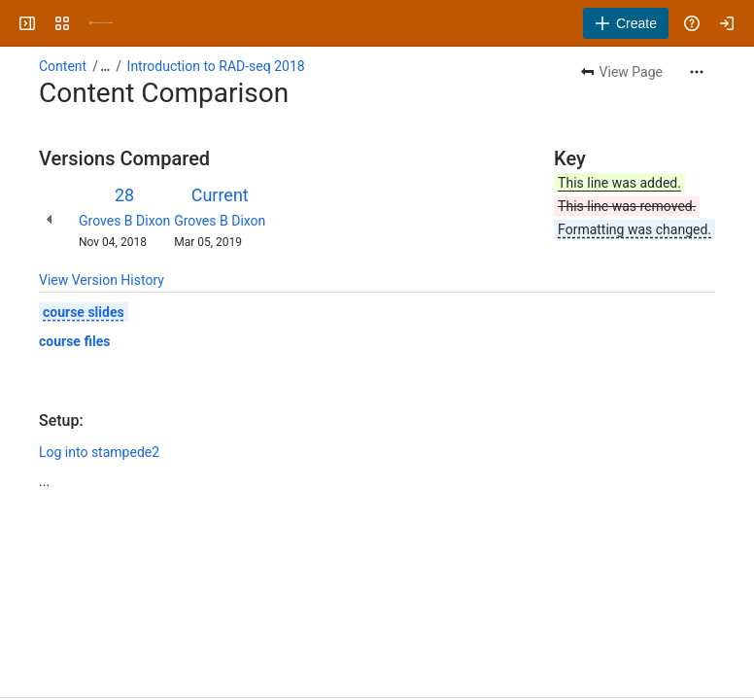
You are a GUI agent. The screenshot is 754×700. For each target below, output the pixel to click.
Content (63, 66)
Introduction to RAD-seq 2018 (216, 66)
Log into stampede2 (99, 452)
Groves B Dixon (124, 221)
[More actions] (697, 72)
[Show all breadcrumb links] (105, 66)
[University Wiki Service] (101, 23)
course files (74, 341)
